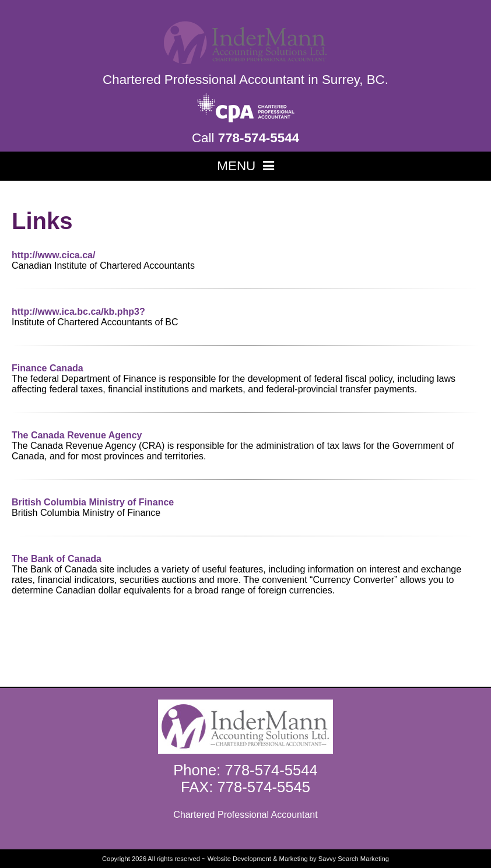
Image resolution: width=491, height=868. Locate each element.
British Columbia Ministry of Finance (93, 502)
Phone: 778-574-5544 (246, 770)
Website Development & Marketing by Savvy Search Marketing (298, 859)
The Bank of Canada (57, 559)
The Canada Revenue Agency (77, 435)
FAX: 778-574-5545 (246, 787)
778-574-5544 (259, 138)
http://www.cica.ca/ (53, 255)
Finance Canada (48, 368)
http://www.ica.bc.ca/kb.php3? (78, 312)
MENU (245, 166)
